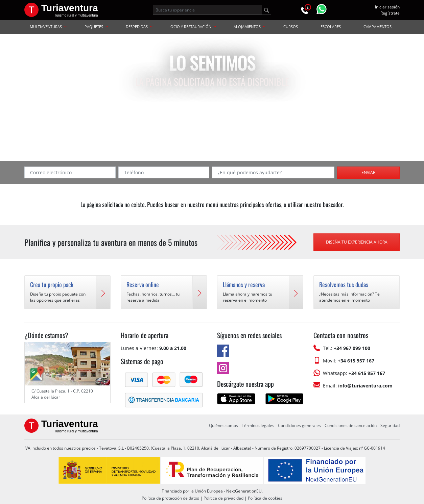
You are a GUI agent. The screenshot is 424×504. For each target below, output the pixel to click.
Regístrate (390, 13)
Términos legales (258, 425)
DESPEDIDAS (139, 27)
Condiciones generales (299, 425)
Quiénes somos (223, 425)
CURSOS (291, 27)
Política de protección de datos (170, 498)
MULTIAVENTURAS (48, 27)
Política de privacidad (223, 498)
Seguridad (390, 425)
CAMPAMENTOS (378, 27)
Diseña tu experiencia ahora (357, 242)
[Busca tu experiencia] (207, 10)
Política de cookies (265, 498)
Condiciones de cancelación (351, 425)
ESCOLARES (331, 27)
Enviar (368, 172)
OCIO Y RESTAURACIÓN (193, 27)
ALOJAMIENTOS (250, 27)
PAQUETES (96, 27)
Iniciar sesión (387, 7)
